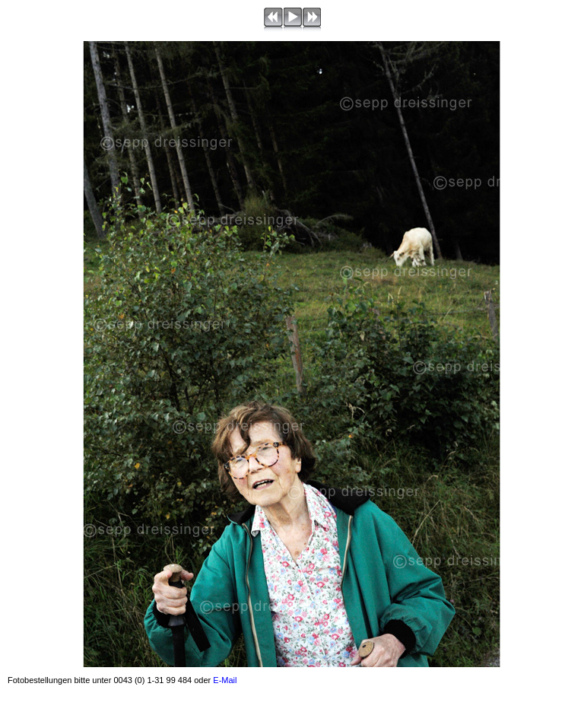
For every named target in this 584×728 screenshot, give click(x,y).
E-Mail (225, 680)
